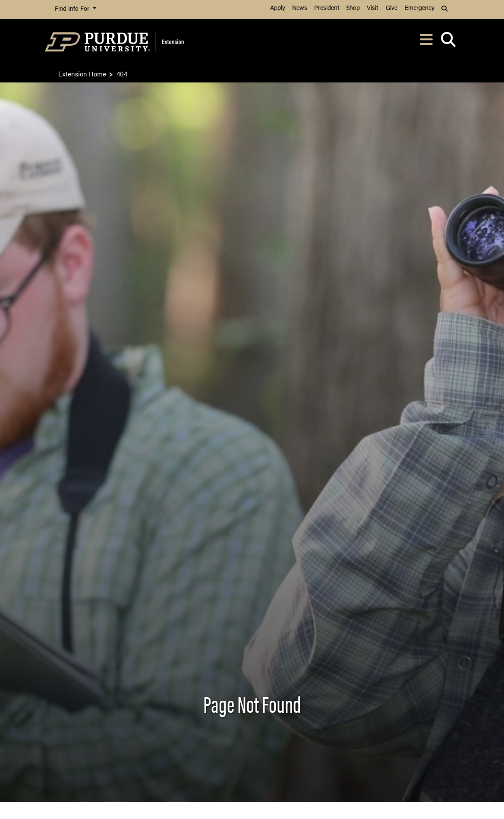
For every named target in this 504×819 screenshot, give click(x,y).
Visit (372, 8)
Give (392, 8)
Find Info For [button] (73, 9)
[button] (445, 9)
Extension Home (82, 74)
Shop (353, 8)
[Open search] (448, 42)
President (327, 8)
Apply (278, 8)
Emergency (420, 8)
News (300, 8)
